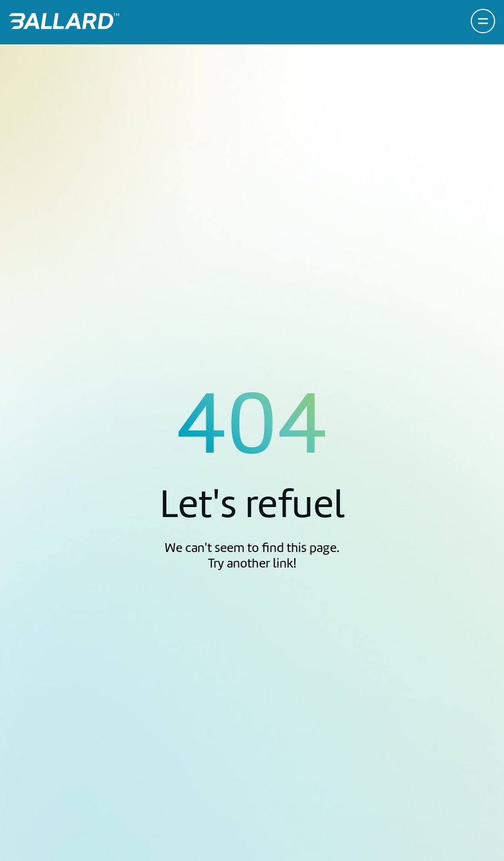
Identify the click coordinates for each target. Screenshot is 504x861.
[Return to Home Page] (64, 21)
